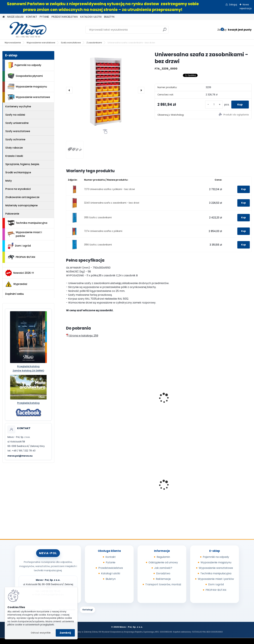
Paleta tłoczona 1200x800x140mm (127, 489)
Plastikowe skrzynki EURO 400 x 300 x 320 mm (182, 489)
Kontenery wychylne (18, 106)
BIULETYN (109, 17)
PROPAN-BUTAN (21, 257)
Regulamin (163, 557)
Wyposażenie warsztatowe (41, 43)
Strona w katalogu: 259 (82, 336)
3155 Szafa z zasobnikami (98, 218)
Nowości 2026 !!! (20, 273)
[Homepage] (4, 17)
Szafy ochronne (15, 139)
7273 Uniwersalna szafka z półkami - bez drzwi (109, 189)
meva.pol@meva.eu (20, 456)
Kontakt (111, 557)
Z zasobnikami (94, 43)
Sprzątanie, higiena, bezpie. (22, 164)
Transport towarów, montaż (163, 584)
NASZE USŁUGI (15, 17)
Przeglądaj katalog (28, 366)
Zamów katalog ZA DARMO (28, 371)
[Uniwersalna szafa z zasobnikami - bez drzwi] (105, 90)
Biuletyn (111, 579)
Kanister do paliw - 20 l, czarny (88, 488)
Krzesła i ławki (14, 156)
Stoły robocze (14, 148)
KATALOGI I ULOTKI (91, 17)
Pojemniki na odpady (24, 65)
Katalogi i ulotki (111, 573)
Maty (9, 181)
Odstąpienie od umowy (163, 562)
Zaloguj (233, 5)
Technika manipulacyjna (27, 223)
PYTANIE (44, 17)
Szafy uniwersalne (17, 123)
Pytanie (111, 562)
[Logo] (25, 30)
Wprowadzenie (13, 43)
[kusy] (213, 105)
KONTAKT (32, 17)
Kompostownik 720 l (222, 488)
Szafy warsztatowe (71, 43)
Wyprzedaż (16, 284)
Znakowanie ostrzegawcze (22, 197)
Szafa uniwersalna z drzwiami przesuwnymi (87, 404)
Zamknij (65, 633)
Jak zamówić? (163, 568)
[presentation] (69, 90)
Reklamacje (163, 579)
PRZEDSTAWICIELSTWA (65, 17)
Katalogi (88, 610)
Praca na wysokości (18, 189)
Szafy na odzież (15, 115)
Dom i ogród (19, 246)
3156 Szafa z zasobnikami (98, 245)
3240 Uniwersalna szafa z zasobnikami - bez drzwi (112, 203)
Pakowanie (12, 214)
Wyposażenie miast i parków (25, 234)
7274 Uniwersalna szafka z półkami (103, 231)
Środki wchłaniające (18, 172)
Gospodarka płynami (25, 76)
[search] (165, 31)
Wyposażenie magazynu (27, 87)
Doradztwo (163, 573)
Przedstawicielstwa (111, 568)
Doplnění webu (14, 294)
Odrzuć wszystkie (41, 633)
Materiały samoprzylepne (21, 205)
